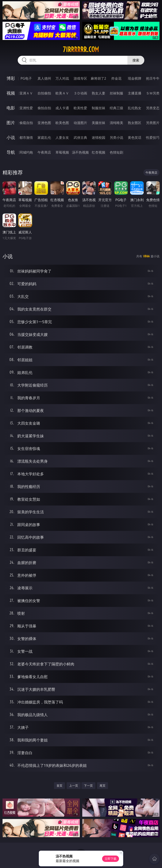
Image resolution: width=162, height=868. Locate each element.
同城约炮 (26, 152)
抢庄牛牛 (153, 78)
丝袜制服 (116, 93)
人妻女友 (62, 138)
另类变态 (153, 108)
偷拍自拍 (44, 108)
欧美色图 (62, 123)
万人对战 (62, 78)
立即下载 (111, 859)
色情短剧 (116, 152)
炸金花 (116, 78)
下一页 (88, 786)
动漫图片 (80, 123)
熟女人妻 (99, 93)
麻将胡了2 (98, 78)
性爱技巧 (153, 138)
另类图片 (153, 123)
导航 (11, 152)
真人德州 (44, 78)
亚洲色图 (44, 123)
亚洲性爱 (26, 108)
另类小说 (116, 138)
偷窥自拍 (26, 123)
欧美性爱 (80, 108)
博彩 (11, 78)
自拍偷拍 (44, 93)
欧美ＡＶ (62, 93)
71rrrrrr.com (81, 49)
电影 (11, 108)
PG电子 (26, 78)
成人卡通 (62, 108)
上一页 (74, 786)
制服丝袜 (99, 108)
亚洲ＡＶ (26, 93)
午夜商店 (44, 152)
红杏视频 (99, 152)
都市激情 (26, 138)
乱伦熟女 (135, 108)
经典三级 (116, 108)
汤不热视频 (80, 152)
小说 (11, 137)
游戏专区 (80, 78)
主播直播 (135, 93)
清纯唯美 (116, 123)
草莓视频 (62, 152)
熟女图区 (135, 123)
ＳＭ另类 (153, 93)
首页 (59, 786)
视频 (11, 93)
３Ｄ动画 (80, 93)
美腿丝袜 (99, 123)
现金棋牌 (135, 78)
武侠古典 (80, 138)
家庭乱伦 (44, 138)
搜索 (136, 60)
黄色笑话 (135, 138)
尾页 (103, 786)
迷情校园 (99, 138)
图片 (11, 123)
